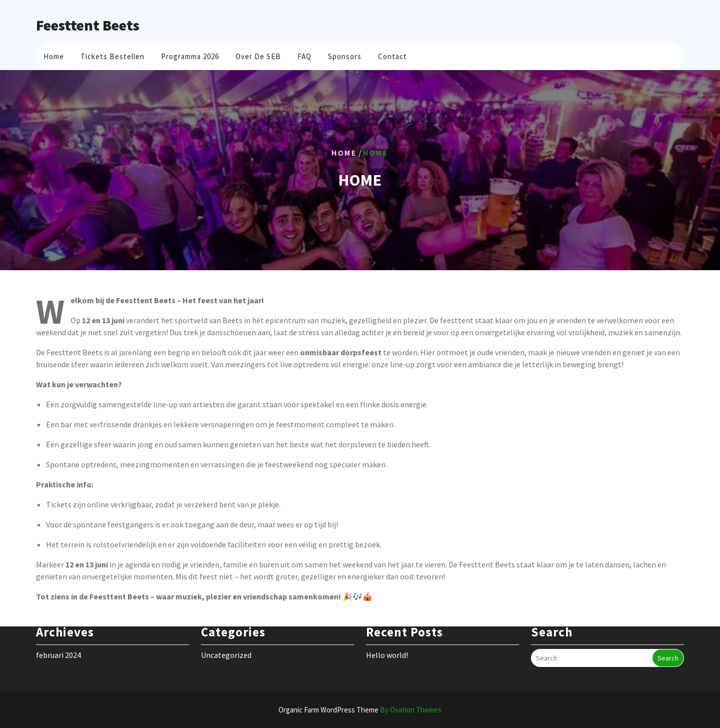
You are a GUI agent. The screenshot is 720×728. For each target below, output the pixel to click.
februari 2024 (58, 644)
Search (668, 647)
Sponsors (345, 55)
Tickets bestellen (112, 55)
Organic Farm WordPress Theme (360, 710)
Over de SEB (258, 55)
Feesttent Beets (88, 25)
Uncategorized (226, 644)
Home (54, 55)
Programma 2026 (190, 55)
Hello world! (387, 644)
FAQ (304, 55)
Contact (392, 55)
